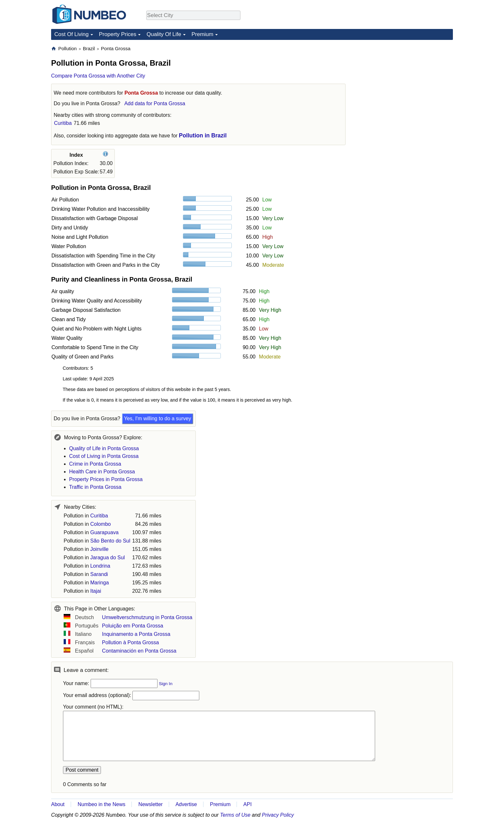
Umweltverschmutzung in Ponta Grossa (147, 617)
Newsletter (151, 804)
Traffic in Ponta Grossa (95, 487)
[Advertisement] (405, 86)
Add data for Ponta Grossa (155, 103)
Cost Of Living (72, 34)
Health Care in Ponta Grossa (102, 472)
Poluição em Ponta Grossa (132, 626)
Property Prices (118, 34)
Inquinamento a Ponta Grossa (136, 634)
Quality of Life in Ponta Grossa (104, 448)
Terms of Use (235, 815)
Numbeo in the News (101, 804)
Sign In (166, 684)
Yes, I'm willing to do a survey (158, 418)
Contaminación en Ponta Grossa (139, 651)
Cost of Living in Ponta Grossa (104, 456)
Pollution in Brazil (203, 135)
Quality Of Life (164, 34)
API (248, 804)
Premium (203, 34)
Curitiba (63, 123)
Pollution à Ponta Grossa (130, 642)
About (58, 804)
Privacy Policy (278, 815)
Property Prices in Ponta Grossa (106, 479)
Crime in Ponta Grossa (95, 464)
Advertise (186, 804)
